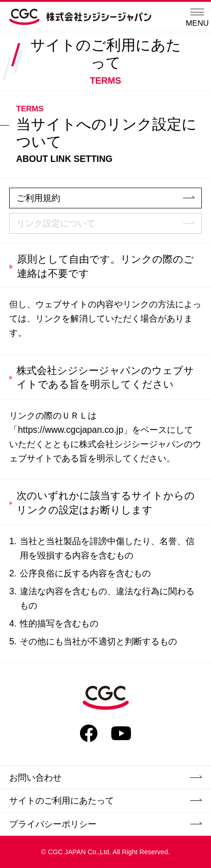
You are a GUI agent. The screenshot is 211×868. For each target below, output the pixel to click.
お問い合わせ (105, 777)
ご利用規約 (105, 198)
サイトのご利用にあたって (105, 800)
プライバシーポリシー (105, 824)
